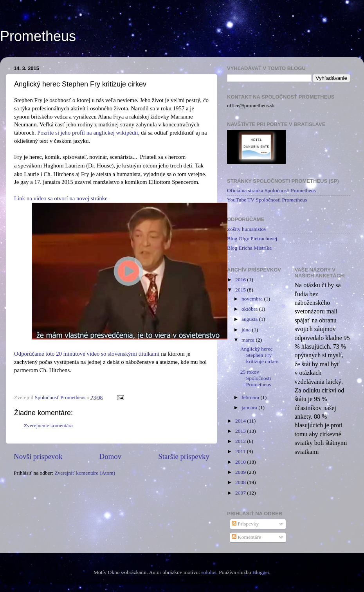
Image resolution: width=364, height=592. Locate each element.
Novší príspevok (38, 456)
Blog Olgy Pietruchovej (252, 238)
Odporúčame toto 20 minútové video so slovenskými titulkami (87, 354)
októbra (250, 309)
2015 (241, 290)
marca (249, 340)
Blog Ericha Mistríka (249, 248)
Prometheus (38, 36)
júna (247, 330)
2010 (241, 462)
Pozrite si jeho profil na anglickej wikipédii (87, 133)
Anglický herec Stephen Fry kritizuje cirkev (259, 355)
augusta (250, 319)
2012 (241, 441)
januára (250, 408)
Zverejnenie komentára (48, 426)
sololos (209, 572)
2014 (241, 421)
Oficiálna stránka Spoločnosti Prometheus (271, 190)
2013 (241, 431)
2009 (241, 472)
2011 (241, 451)
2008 (241, 482)
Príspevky (245, 524)
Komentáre (246, 537)
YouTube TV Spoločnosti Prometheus (267, 200)
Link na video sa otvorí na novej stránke (61, 198)
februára (251, 397)
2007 (241, 493)
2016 (241, 280)
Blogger (261, 572)
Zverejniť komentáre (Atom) (85, 473)
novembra (253, 299)
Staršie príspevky (184, 456)
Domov (111, 456)
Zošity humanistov (247, 229)
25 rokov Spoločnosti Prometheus (256, 378)
